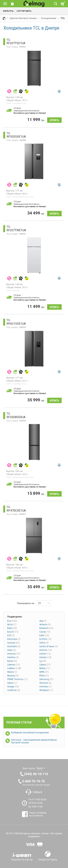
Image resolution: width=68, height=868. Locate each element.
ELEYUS (45, 639)
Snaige (13, 687)
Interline (13, 657)
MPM (44, 672)
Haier (12, 650)
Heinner (46, 650)
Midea (45, 668)
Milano (12, 672)
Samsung (46, 679)
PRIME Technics (18, 679)
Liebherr (14, 668)
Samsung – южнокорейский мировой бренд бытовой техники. (34, 741)
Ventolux (45, 687)
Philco (44, 676)
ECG (11, 635)
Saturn (12, 683)
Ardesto (45, 625)
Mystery (13, 676)
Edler (44, 635)
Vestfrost (14, 690)
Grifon (44, 643)
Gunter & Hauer (49, 646)
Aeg (43, 621)
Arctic (12, 625)
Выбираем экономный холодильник (30, 733)
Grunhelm (14, 646)
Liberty (45, 665)
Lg (43, 661)
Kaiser (12, 661)
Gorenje (13, 643)
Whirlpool (46, 690)
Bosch (13, 632)
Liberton (14, 665)
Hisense (14, 654)
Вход (12, 4)
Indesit (45, 654)
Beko (12, 628)
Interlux (45, 657)
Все (12, 621)
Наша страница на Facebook (38, 814)
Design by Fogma (48, 859)
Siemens (45, 683)
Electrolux (14, 639)
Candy (45, 632)
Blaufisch (46, 628)
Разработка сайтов (22, 859)
